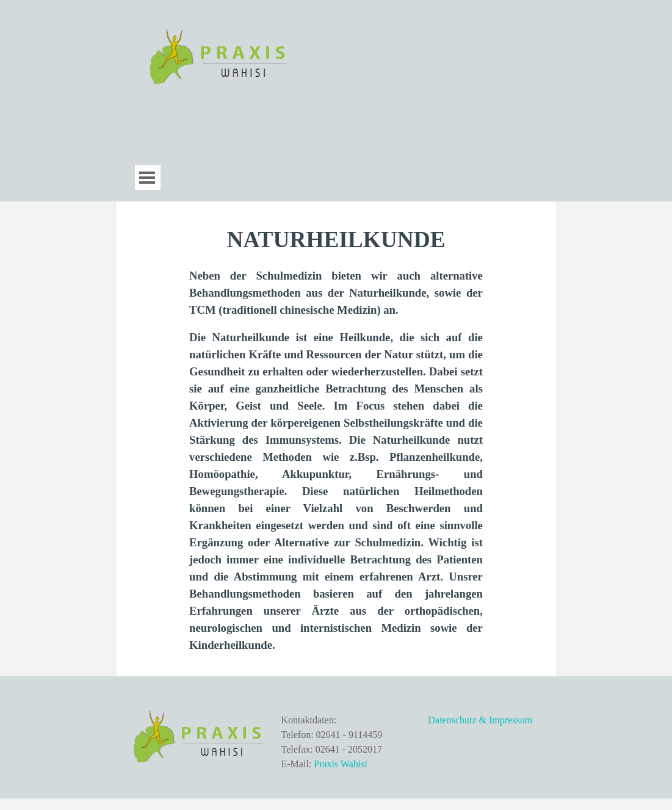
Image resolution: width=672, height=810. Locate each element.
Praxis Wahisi (341, 764)
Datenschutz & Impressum (481, 720)
